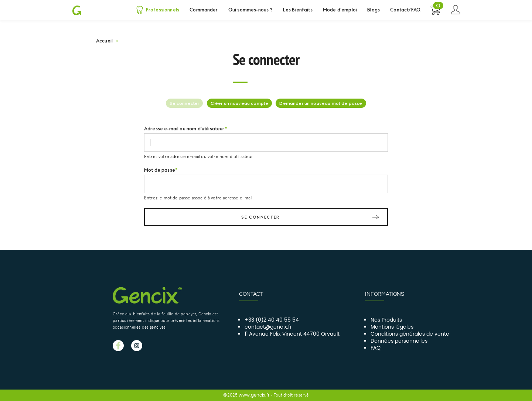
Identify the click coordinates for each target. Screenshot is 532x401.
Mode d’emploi (340, 10)
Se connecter (455, 10)
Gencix (77, 10)
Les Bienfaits (298, 10)
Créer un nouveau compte (240, 103)
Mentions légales (392, 327)
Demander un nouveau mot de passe (321, 103)
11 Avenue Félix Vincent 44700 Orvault (292, 334)
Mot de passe (160, 170)
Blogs (374, 10)
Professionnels (163, 10)
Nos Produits (386, 320)
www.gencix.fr (254, 395)
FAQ (376, 348)
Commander (204, 10)
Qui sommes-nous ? (250, 10)
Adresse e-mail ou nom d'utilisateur (184, 128)
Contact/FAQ (405, 10)
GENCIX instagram (137, 346)
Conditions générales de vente (410, 334)
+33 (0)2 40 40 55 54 (272, 320)
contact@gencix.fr (268, 327)
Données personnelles (399, 341)
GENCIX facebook (118, 346)
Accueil (104, 41)
